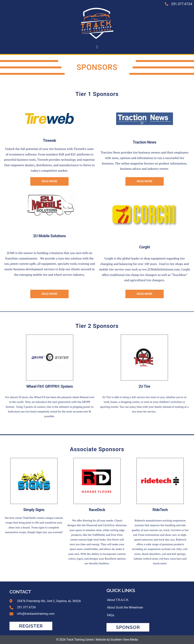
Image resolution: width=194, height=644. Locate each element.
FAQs (111, 615)
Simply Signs (34, 510)
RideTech (160, 510)
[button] (97, 47)
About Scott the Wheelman (125, 608)
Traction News (145, 142)
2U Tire (144, 386)
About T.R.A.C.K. (118, 600)
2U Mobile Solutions (50, 236)
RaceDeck (97, 510)
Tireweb (49, 141)
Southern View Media (124, 640)
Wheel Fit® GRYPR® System (50, 386)
